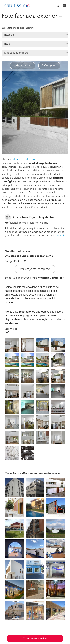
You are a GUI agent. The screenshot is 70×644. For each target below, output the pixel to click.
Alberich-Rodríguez (24, 160)
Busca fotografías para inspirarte (18, 28)
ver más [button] (60, 236)
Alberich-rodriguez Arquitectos (33, 217)
